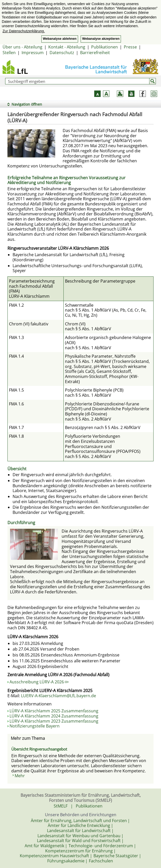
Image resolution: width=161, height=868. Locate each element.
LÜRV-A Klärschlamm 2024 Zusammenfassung (54, 716)
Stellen (9, 53)
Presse (130, 47)
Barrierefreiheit (95, 53)
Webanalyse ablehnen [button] (60, 39)
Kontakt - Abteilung (67, 47)
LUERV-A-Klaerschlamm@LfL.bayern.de (59, 696)
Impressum (33, 53)
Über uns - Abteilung (22, 47)
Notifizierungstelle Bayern (35, 726)
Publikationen (105, 47)
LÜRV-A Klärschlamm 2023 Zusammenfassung (54, 721)
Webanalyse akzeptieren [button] (101, 39)
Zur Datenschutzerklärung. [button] (24, 31)
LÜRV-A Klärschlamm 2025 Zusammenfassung (54, 711)
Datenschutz (62, 53)
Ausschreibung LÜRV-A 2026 (39, 682)
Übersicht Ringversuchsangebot (39, 749)
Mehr (20, 776)
